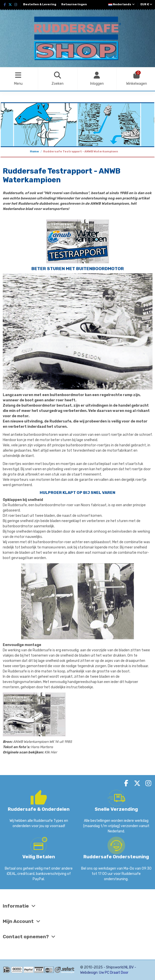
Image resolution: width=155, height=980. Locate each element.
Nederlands (122, 4)
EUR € (146, 4)
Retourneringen (74, 4)
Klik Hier (51, 752)
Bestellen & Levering (40, 4)
